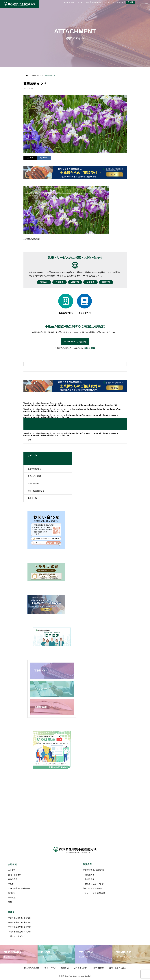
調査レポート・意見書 (92, 888)
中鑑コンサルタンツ (16, 936)
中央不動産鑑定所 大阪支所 (20, 922)
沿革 (10, 902)
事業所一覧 (32, 498)
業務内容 (87, 864)
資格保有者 (13, 879)
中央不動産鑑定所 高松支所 (20, 932)
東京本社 (41, 282)
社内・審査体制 (15, 875)
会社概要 (12, 870)
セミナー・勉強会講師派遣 (94, 893)
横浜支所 (75, 282)
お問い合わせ (33, 483)
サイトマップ (109, 2)
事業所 (11, 884)
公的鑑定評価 (89, 879)
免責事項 (65, 968)
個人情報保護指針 (32, 968)
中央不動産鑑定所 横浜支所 (20, 927)
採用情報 (120, 2)
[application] (66, 210)
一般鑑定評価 (89, 875)
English (131, 2)
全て (29, 440)
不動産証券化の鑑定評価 (93, 870)
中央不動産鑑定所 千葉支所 (20, 918)
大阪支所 (92, 282)
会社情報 (12, 864)
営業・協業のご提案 (36, 491)
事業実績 (12, 898)
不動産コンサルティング (93, 884)
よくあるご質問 (83, 2)
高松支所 (109, 282)
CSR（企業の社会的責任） (19, 888)
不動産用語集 (97, 2)
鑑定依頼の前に (69, 2)
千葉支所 (58, 282)
